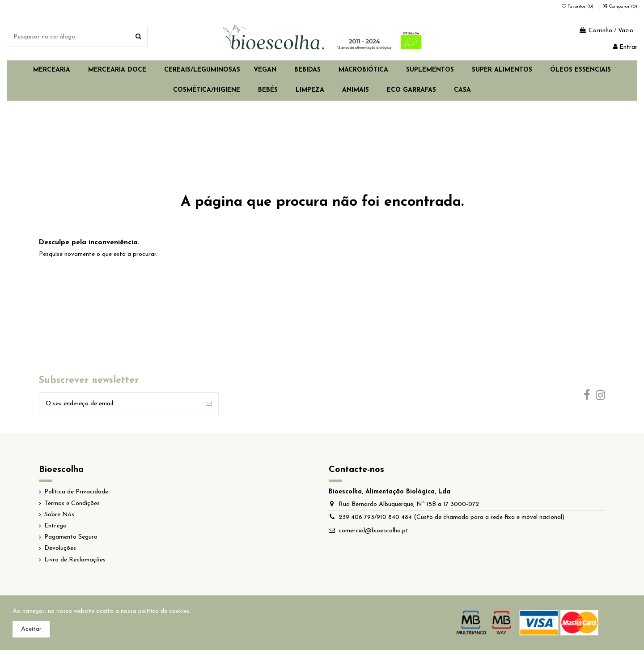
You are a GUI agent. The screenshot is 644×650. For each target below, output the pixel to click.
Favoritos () (578, 6)
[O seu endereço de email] (119, 404)
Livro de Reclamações (75, 560)
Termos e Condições (72, 503)
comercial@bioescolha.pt (373, 531)
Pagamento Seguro (71, 537)
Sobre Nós (59, 515)
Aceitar (31, 629)
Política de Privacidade (76, 492)
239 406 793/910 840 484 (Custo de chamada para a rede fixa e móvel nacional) (451, 517)
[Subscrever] (209, 404)
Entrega (55, 526)
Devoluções (60, 548)
